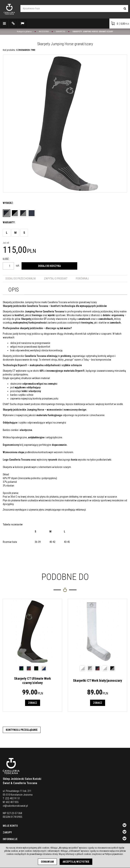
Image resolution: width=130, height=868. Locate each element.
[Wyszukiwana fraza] (71, 9)
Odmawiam (47, 862)
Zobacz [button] (33, 703)
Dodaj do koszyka (49, 266)
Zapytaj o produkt (56, 279)
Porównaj (82, 279)
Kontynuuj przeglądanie (22, 730)
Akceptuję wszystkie (76, 862)
